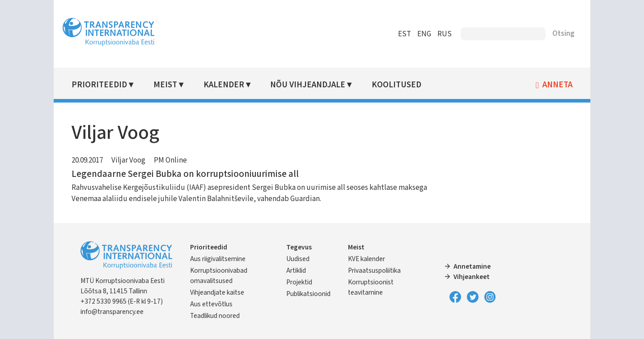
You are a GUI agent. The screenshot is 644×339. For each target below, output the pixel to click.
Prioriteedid (99, 85)
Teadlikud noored (215, 316)
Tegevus (299, 247)
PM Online (170, 160)
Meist (165, 85)
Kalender (224, 85)
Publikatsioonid (308, 294)
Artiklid (296, 270)
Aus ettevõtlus (211, 304)
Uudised (298, 259)
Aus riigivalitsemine (218, 259)
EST (405, 34)
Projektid (299, 282)
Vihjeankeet (472, 277)
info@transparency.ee (112, 312)
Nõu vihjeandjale (308, 85)
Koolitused (396, 85)
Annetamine (472, 266)
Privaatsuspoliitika (374, 270)
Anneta (557, 85)
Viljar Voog (128, 160)
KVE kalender (366, 259)
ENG (424, 34)
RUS (445, 34)
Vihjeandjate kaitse (217, 292)
